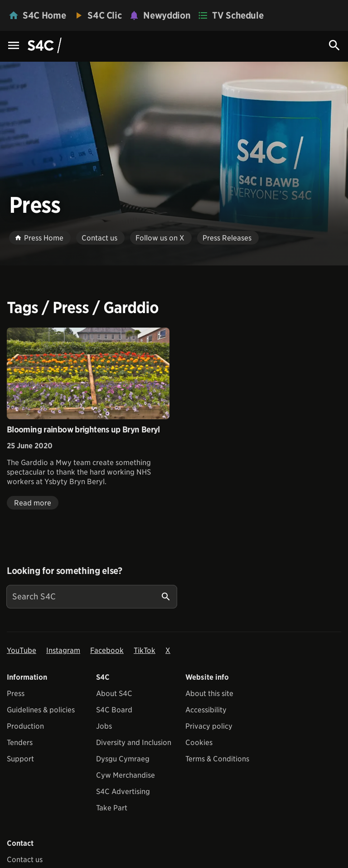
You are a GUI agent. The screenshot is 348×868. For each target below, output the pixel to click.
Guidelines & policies (41, 710)
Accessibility (206, 710)
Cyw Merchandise (126, 775)
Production (25, 726)
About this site (209, 694)
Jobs (104, 726)
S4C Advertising (123, 792)
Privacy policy (209, 726)
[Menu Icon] (14, 46)
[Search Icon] (334, 45)
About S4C (114, 694)
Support (20, 759)
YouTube (22, 650)
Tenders (20, 743)
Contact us (25, 860)
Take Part (112, 808)
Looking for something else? (65, 571)
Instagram (63, 650)
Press (16, 694)
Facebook (107, 650)
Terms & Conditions (217, 759)
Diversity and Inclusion (134, 743)
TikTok (145, 650)
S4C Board (114, 710)
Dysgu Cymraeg (123, 759)
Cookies (199, 743)
